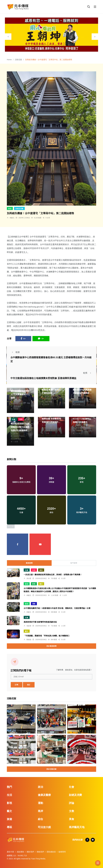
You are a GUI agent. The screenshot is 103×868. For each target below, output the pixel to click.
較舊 (88, 373)
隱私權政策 (51, 852)
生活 (21, 419)
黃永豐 (29, 578)
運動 (34, 604)
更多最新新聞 (51, 646)
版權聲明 (62, 852)
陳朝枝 (47, 396)
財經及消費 (19, 209)
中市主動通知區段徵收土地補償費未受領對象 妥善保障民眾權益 (43, 378)
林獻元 (12, 218)
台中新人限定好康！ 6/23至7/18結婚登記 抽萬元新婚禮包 (82, 419)
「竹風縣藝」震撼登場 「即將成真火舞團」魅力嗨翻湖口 (47, 636)
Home (9, 60)
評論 (72, 803)
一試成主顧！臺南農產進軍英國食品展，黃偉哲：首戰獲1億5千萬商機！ (53, 574)
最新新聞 (29, 563)
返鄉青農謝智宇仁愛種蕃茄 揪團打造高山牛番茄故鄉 (51, 390)
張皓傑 (78, 425)
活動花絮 (18, 60)
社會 (14, 419)
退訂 (29, 685)
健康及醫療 (44, 795)
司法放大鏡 (44, 827)
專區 (9, 827)
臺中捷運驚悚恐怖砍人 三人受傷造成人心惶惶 (20, 394)
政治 (10, 209)
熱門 (9, 787)
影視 (34, 584)
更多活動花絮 (51, 769)
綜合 (41, 570)
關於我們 (30, 852)
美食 (72, 819)
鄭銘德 (29, 640)
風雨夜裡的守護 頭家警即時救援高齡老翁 (40, 622)
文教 (72, 811)
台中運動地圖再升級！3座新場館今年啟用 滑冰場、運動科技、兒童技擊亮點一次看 (57, 608)
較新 (15, 352)
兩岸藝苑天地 (77, 827)
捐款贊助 (20, 852)
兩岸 (41, 811)
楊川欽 (16, 433)
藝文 (41, 584)
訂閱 (17, 685)
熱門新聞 (74, 563)
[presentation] (8, 37)
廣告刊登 (10, 852)
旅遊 (9, 819)
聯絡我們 (40, 852)
